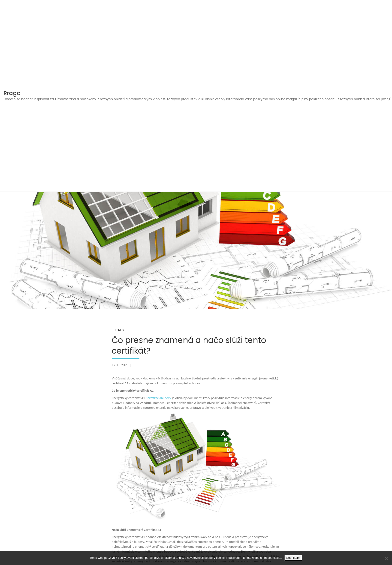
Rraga (12, 93)
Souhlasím (293, 558)
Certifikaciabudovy (158, 398)
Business (119, 330)
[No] (386, 558)
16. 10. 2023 (120, 365)
